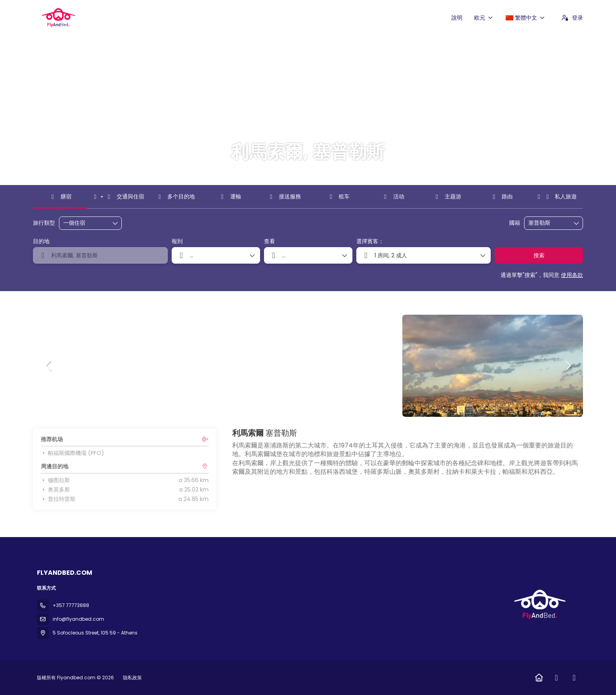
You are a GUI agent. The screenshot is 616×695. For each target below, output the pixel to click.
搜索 (539, 255)
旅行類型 (44, 223)
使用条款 (572, 275)
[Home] (539, 678)
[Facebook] (556, 678)
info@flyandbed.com (78, 619)
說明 (457, 18)
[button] (49, 366)
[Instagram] (574, 678)
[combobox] (548, 223)
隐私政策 (132, 678)
